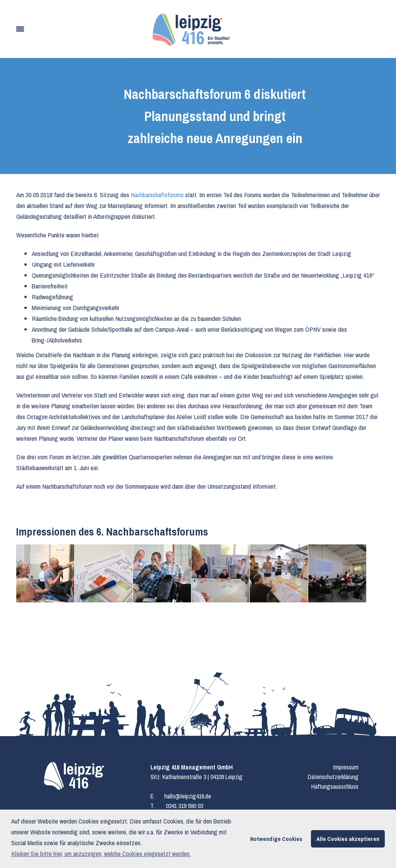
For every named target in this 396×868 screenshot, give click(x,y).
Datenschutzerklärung (333, 777)
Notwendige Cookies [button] (276, 839)
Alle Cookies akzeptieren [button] (348, 839)
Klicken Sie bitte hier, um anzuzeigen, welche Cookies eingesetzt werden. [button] (101, 854)
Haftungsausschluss (335, 786)
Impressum (346, 767)
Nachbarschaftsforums (158, 195)
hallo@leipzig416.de (188, 796)
